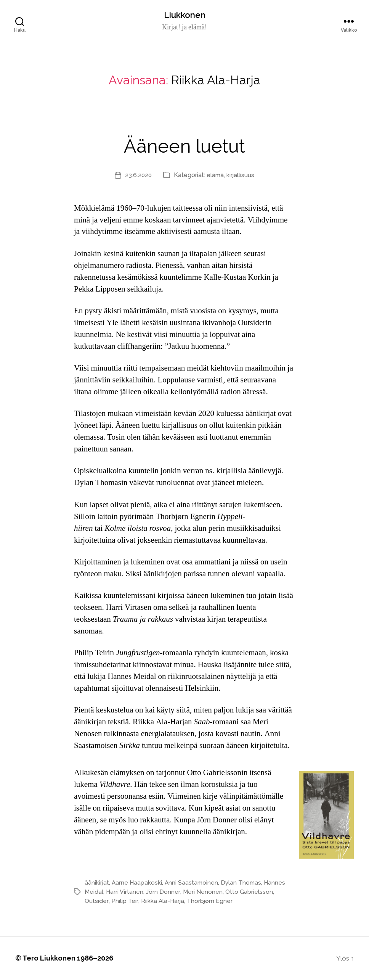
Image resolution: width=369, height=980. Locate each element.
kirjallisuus (241, 175)
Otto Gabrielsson (250, 892)
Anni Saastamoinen (193, 883)
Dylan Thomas (244, 883)
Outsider (96, 901)
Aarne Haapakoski (138, 883)
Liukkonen (184, 15)
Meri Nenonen (203, 892)
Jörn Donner (164, 892)
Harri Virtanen (125, 892)
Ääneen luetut (185, 144)
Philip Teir (124, 901)
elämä (216, 175)
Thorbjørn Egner (209, 901)
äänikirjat (97, 883)
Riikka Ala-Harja (162, 901)
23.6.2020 (138, 175)
